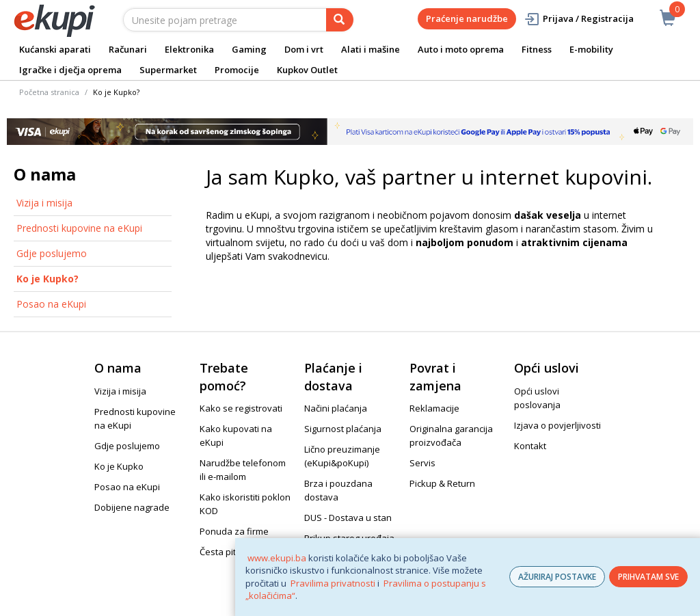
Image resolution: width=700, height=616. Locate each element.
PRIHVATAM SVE (648, 577)
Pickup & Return (442, 483)
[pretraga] (340, 20)
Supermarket (168, 70)
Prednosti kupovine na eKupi (79, 228)
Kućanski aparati (55, 49)
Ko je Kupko (119, 466)
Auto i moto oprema (461, 49)
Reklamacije (434, 408)
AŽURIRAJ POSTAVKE (557, 577)
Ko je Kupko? (48, 279)
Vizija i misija (44, 203)
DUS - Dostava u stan (348, 518)
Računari (128, 49)
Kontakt (530, 446)
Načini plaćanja (336, 408)
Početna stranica (49, 92)
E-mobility (591, 49)
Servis (422, 463)
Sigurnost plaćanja (343, 429)
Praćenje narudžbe (467, 18)
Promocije (237, 70)
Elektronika (189, 49)
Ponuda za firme (234, 531)
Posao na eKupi (51, 304)
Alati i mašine (371, 49)
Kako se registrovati (241, 408)
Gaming (249, 49)
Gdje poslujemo (52, 253)
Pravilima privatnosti (333, 583)
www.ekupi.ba (277, 558)
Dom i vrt (304, 49)
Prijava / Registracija (579, 19)
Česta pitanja (227, 552)
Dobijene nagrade (132, 507)
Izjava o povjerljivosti (557, 425)
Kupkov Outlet (307, 70)
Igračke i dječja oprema (70, 70)
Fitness (537, 49)
